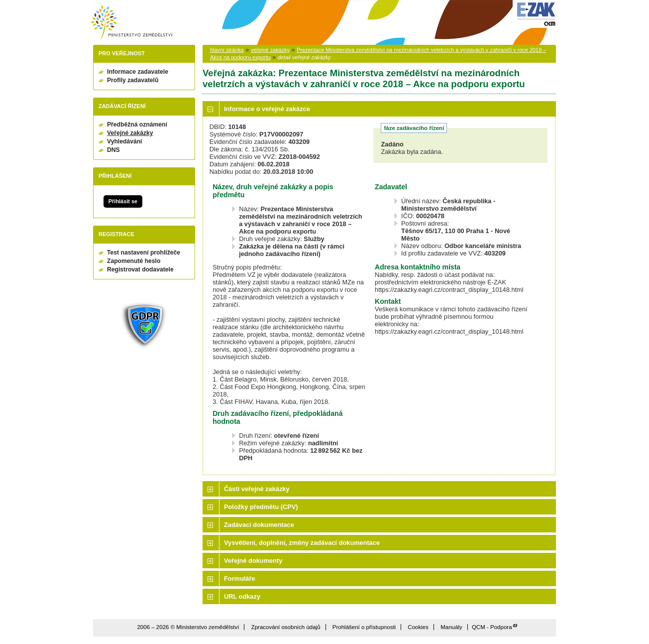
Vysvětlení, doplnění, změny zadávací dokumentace (302, 543)
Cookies (418, 627)
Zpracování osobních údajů (286, 627)
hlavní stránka (227, 50)
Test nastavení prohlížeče (144, 253)
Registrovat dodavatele (140, 269)
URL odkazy (242, 596)
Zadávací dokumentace (259, 525)
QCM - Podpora (492, 627)
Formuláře (240, 579)
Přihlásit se (123, 201)
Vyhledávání (125, 141)
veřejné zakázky (270, 50)
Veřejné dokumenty (253, 561)
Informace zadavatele (138, 72)
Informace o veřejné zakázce (267, 109)
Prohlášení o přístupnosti (364, 627)
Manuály (451, 627)
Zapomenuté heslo (134, 261)
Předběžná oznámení (137, 125)
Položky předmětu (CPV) (261, 507)
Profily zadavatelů (133, 80)
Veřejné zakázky (130, 133)
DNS (113, 150)
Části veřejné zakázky (257, 489)
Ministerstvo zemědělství (131, 23)
